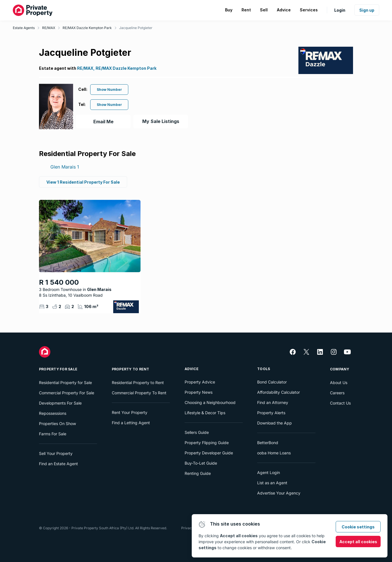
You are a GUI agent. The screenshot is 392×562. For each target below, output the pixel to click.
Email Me (103, 122)
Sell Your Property (56, 453)
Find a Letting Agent (131, 423)
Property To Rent (131, 369)
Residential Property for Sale (65, 382)
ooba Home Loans (274, 453)
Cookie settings (358, 527)
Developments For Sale (60, 403)
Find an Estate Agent (58, 464)
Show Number (109, 90)
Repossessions (53, 413)
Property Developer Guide (209, 453)
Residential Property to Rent (138, 382)
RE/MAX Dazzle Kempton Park (87, 28)
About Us (339, 382)
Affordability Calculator (278, 392)
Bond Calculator (272, 382)
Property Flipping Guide (207, 443)
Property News (199, 392)
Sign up (367, 10)
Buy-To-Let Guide (201, 463)
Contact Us (340, 403)
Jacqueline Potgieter (136, 28)
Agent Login (269, 472)
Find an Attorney (273, 402)
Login (340, 10)
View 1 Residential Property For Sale (83, 182)
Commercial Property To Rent (139, 393)
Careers (337, 393)
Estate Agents (24, 28)
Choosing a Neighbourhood (210, 402)
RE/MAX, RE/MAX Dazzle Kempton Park (117, 68)
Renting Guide (198, 473)
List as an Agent (272, 483)
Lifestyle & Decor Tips (205, 413)
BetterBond (268, 443)
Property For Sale (58, 369)
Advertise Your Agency (279, 493)
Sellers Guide (197, 432)
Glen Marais (65, 167)
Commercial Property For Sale (67, 393)
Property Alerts (271, 413)
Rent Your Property (130, 412)
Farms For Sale (53, 434)
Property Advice (200, 382)
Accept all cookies (358, 542)
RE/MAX (49, 28)
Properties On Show (57, 423)
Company (340, 369)
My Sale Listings (161, 121)
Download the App (275, 423)
